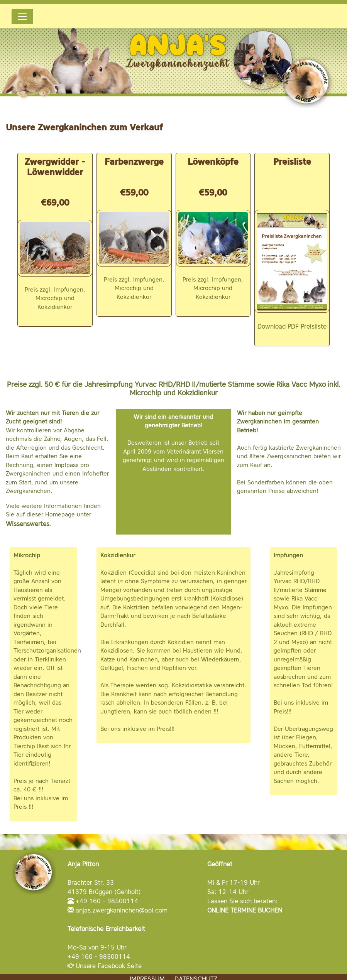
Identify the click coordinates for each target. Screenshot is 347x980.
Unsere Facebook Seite (109, 966)
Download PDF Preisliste (292, 326)
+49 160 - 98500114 (107, 901)
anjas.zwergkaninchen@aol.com (122, 910)
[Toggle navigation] (22, 17)
